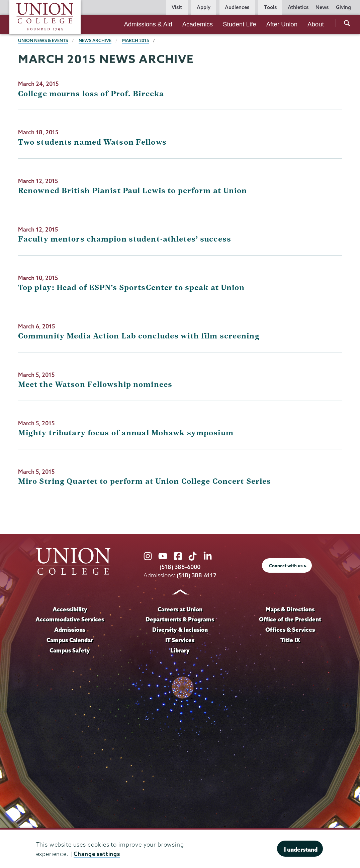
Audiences (237, 7)
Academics (198, 24)
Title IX (290, 640)
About (316, 24)
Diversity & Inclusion (180, 630)
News (322, 7)
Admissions (70, 630)
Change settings (97, 854)
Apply (204, 7)
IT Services (180, 640)
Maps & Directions (290, 609)
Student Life (240, 24)
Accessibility (70, 609)
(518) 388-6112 (197, 575)
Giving (343, 7)
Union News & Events (43, 40)
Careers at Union (180, 609)
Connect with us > (288, 566)
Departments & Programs (180, 619)
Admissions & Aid (148, 24)
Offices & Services (290, 630)
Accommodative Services (70, 619)
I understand (301, 849)
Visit (177, 7)
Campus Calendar (70, 640)
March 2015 (136, 40)
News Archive (95, 40)
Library (180, 650)
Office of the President (290, 619)
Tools (270, 7)
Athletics (298, 7)
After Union (282, 24)
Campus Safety (70, 650)
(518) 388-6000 (180, 567)
